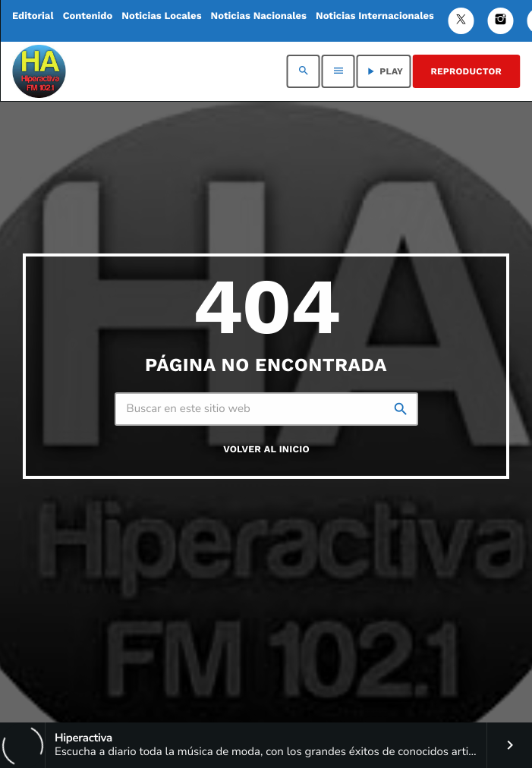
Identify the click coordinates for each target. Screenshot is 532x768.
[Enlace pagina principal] (39, 71)
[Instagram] (501, 21)
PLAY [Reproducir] (384, 71)
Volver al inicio (266, 450)
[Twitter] (461, 21)
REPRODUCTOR (466, 71)
